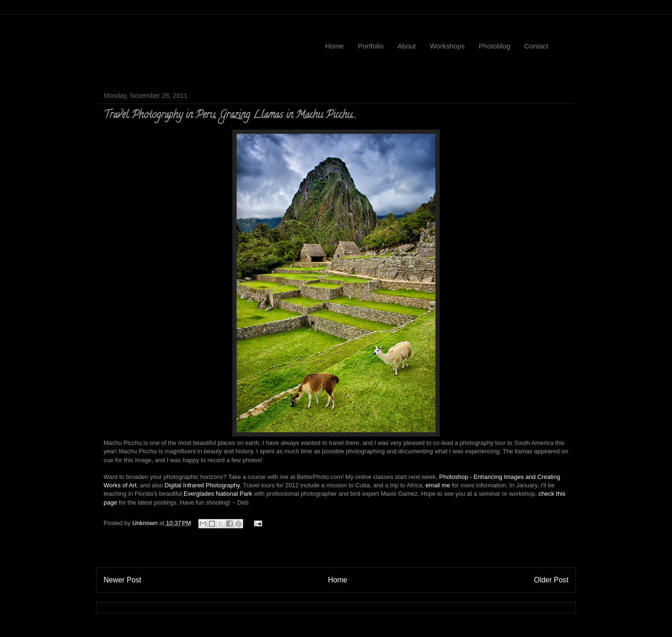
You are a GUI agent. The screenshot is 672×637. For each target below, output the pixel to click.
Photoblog (495, 46)
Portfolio (371, 46)
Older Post (551, 580)
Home (335, 46)
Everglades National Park (218, 494)
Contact (536, 46)
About (407, 46)
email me (438, 485)
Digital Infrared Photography (202, 485)
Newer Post (122, 580)
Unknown (146, 523)
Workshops (447, 46)
